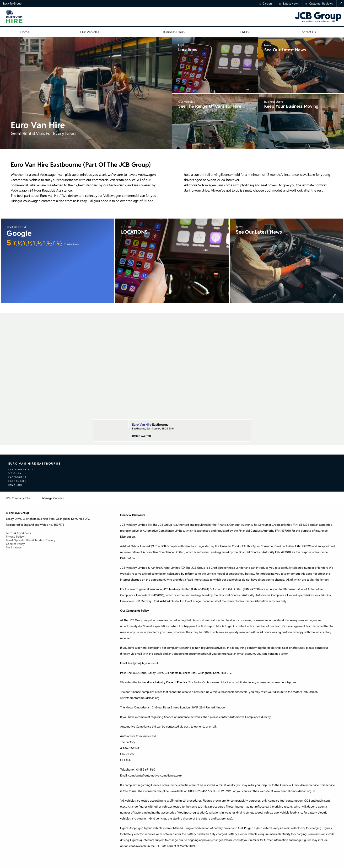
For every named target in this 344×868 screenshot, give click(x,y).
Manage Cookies (53, 498)
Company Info (18, 498)
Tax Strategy (14, 547)
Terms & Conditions (18, 533)
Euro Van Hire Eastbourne (34, 463)
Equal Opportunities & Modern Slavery (31, 540)
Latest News (289, 3)
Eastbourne (150, 425)
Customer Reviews (319, 3)
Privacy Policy (15, 537)
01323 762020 (142, 436)
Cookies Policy (15, 544)
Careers (266, 3)
